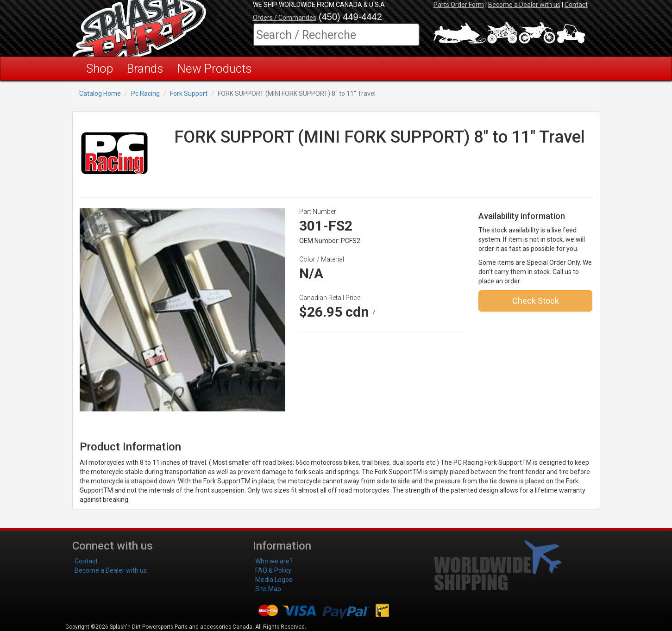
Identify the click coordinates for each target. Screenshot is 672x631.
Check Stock (536, 301)
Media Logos (274, 580)
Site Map (268, 589)
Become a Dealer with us (524, 5)
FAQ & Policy (273, 570)
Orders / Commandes (285, 18)
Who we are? (274, 561)
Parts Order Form (459, 5)
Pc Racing (145, 94)
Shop (100, 69)
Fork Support (189, 94)
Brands (145, 69)
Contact (576, 5)
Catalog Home (100, 94)
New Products (215, 69)
